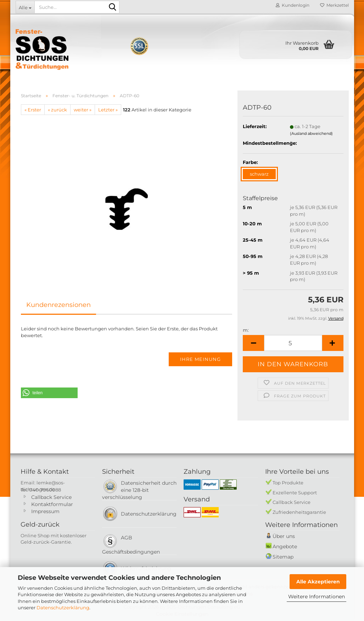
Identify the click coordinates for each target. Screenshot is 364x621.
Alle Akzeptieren (318, 582)
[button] (253, 343)
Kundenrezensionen (58, 305)
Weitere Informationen (317, 597)
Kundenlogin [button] (293, 5)
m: (246, 330)
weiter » (83, 110)
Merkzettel (334, 5)
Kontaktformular (52, 504)
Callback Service (51, 497)
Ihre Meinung (200, 359)
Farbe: (250, 162)
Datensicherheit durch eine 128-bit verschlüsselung (139, 490)
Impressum (45, 511)
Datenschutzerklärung (63, 608)
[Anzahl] (293, 343)
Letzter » (108, 110)
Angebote (285, 546)
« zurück (57, 110)
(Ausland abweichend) (311, 133)
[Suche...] (25, 7)
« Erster (33, 110)
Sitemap (283, 557)
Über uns (284, 536)
